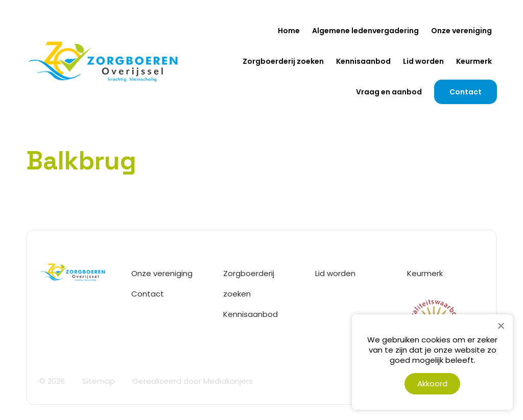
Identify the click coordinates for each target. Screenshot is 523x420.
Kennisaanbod (363, 61)
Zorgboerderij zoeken (283, 61)
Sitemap (99, 381)
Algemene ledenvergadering (365, 31)
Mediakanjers (228, 381)
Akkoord (432, 384)
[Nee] (501, 326)
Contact (466, 92)
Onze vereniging (461, 31)
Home (289, 31)
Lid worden (423, 61)
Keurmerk (474, 61)
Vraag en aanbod (389, 92)
